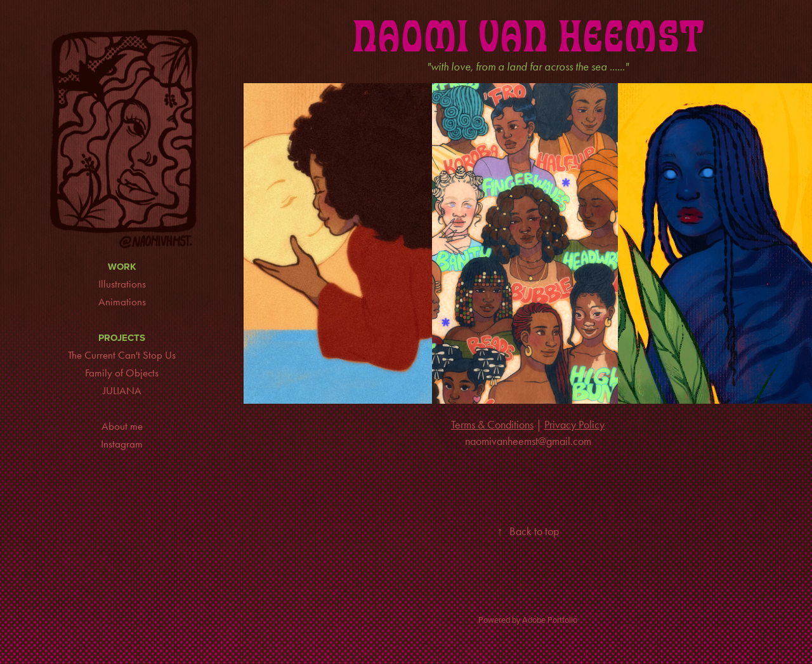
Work (122, 267)
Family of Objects (122, 373)
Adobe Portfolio (550, 620)
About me (122, 426)
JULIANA (122, 390)
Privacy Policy (574, 425)
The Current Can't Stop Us (122, 355)
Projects (122, 338)
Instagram (122, 444)
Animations (122, 302)
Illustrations (122, 284)
